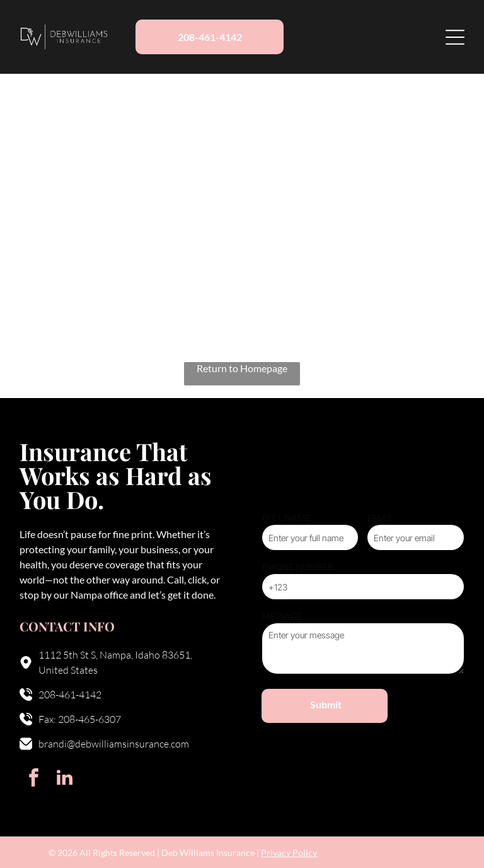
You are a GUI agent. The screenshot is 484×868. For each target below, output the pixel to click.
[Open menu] (455, 37)
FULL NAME (286, 518)
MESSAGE (282, 616)
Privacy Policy (289, 853)
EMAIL (381, 518)
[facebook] (33, 779)
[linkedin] (64, 779)
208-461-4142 (70, 695)
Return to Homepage (242, 368)
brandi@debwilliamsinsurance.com (114, 744)
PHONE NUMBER (298, 567)
